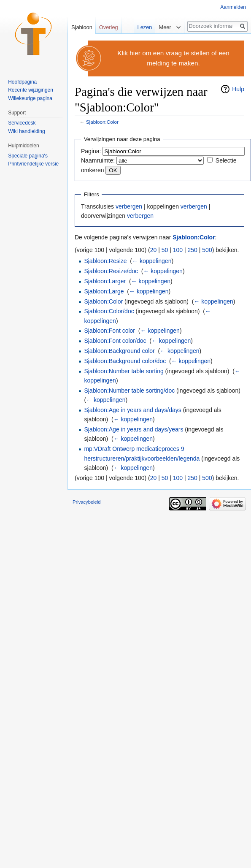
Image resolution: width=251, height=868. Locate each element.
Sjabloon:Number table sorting (124, 371)
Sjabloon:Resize (105, 261)
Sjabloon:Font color (109, 331)
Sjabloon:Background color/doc (125, 361)
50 (165, 250)
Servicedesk (22, 123)
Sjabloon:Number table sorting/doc (129, 391)
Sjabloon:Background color (119, 351)
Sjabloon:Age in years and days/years (134, 429)
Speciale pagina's (28, 156)
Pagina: (91, 151)
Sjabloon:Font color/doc (115, 341)
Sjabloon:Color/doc (109, 311)
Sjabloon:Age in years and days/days (132, 410)
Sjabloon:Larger (105, 281)
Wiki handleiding (26, 131)
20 (154, 250)
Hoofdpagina (22, 82)
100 (178, 250)
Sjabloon (82, 27)
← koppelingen (152, 261)
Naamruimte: (98, 160)
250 (193, 250)
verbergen (129, 206)
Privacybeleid (87, 502)
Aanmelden (233, 7)
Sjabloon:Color (102, 122)
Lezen (142, 27)
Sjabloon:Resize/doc (111, 271)
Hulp (238, 89)
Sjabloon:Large (104, 291)
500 (207, 250)
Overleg (109, 27)
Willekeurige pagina (30, 98)
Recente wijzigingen (31, 90)
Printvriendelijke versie (33, 164)
